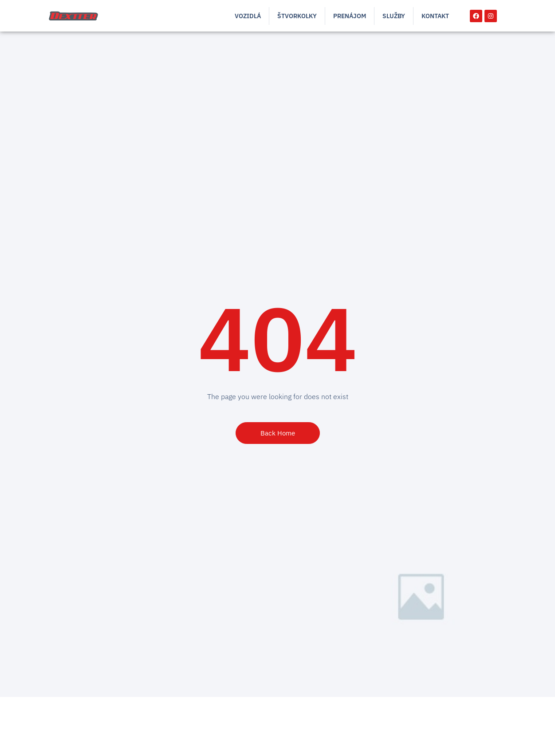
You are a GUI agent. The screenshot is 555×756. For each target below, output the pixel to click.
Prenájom (350, 16)
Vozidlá (248, 16)
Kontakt (435, 16)
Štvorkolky (297, 16)
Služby (394, 16)
